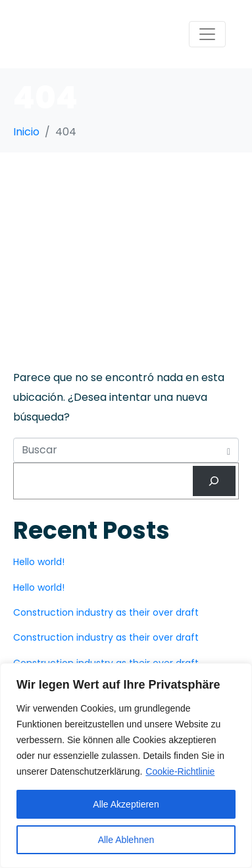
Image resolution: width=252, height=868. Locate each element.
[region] (126, 765)
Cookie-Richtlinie (180, 771)
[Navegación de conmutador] (207, 34)
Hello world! (39, 562)
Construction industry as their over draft (106, 612)
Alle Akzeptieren (126, 804)
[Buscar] (214, 481)
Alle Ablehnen (126, 840)
